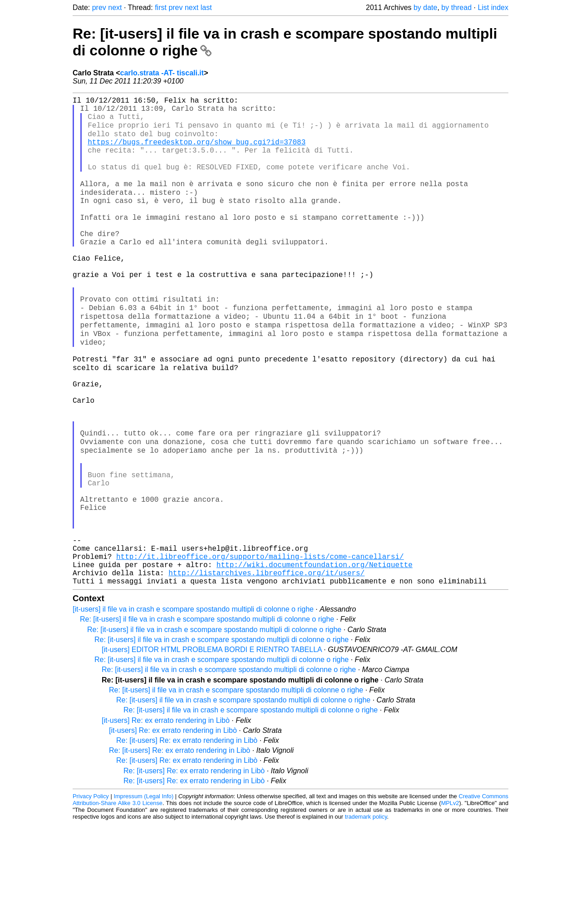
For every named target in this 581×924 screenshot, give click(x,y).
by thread (456, 7)
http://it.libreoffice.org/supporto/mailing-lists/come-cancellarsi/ (260, 651)
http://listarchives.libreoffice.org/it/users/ (266, 671)
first (161, 7)
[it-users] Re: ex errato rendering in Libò (166, 821)
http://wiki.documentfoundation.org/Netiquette (315, 661)
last (206, 7)
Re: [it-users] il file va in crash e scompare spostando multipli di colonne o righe (207, 719)
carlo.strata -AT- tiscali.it (162, 73)
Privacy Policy (91, 897)
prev (99, 7)
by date (425, 7)
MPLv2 (450, 903)
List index (493, 7)
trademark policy (366, 917)
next (115, 7)
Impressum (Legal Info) (143, 897)
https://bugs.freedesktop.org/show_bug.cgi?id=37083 (197, 152)
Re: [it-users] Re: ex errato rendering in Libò (187, 841)
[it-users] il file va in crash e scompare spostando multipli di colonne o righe (193, 709)
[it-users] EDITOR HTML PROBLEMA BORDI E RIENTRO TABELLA (212, 750)
